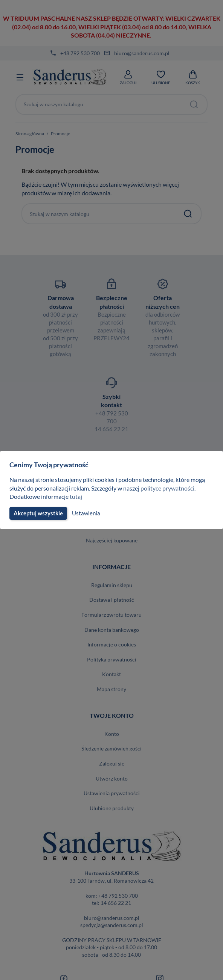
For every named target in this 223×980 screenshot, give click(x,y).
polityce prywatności (172, 488)
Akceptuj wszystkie (38, 513)
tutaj (77, 496)
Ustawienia (85, 513)
